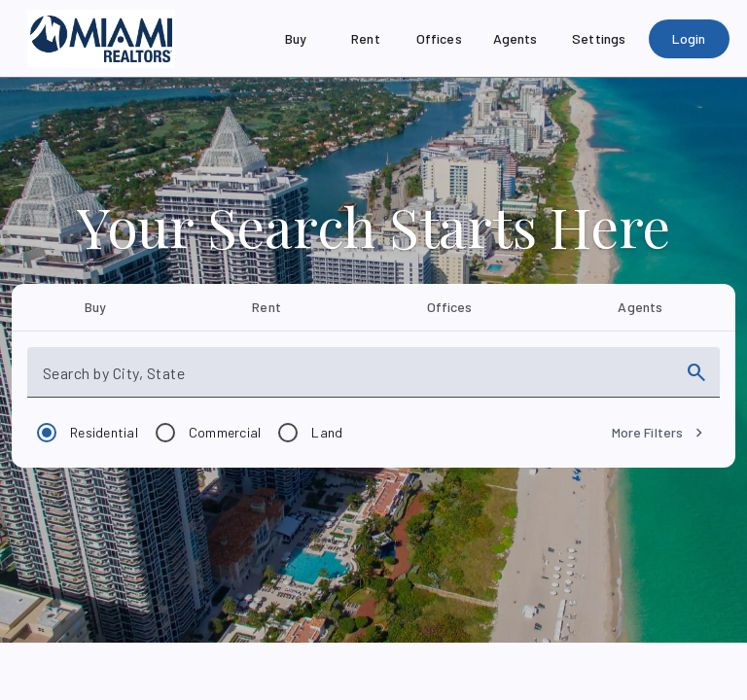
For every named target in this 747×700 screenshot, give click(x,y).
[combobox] (356, 380)
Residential (104, 432)
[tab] (95, 307)
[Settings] (599, 39)
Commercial (225, 432)
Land (327, 432)
